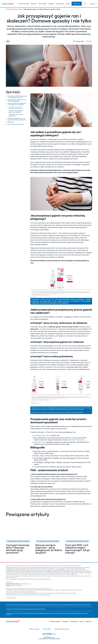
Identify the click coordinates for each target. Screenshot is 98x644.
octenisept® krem (40, 442)
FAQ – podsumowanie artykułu (16, 124)
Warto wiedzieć (43, 4)
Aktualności (51, 4)
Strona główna (10, 9)
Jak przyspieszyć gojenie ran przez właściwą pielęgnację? (17, 100)
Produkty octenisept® (55, 621)
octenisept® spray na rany (42, 435)
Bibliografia (11, 122)
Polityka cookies (47, 629)
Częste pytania (60, 4)
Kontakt (68, 4)
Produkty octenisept (24, 4)
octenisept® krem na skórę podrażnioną (16, 115)
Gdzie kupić (88, 621)
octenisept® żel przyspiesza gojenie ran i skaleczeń (16, 111)
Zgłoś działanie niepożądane (61, 629)
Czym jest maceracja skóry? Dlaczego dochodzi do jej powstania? (18, 549)
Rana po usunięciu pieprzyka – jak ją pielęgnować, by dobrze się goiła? (49, 549)
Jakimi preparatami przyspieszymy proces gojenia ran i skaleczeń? (17, 104)
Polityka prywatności (35, 629)
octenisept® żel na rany (76, 440)
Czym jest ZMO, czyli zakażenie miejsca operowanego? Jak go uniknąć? (77, 549)
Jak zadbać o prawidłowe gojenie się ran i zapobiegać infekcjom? (17, 97)
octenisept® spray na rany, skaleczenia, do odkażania (16, 108)
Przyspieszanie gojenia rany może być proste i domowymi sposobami (17, 119)
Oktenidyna (34, 4)
